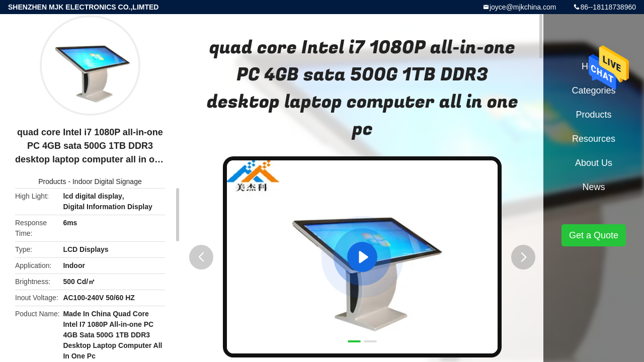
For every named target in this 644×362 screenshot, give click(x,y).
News (593, 187)
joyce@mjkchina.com (523, 7)
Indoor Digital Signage (107, 182)
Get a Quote (594, 235)
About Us (594, 163)
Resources (594, 139)
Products (52, 182)
